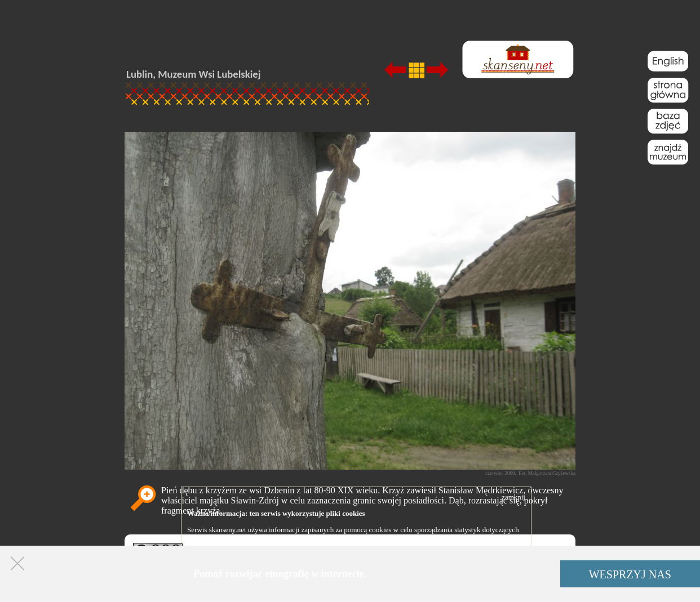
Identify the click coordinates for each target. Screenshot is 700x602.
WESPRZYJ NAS (630, 574)
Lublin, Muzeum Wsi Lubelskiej (193, 74)
